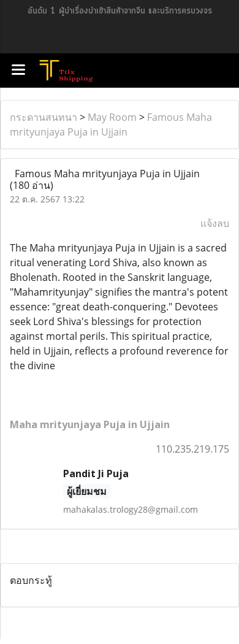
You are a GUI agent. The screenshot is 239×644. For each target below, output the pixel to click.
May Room (112, 117)
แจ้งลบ (215, 223)
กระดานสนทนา (44, 117)
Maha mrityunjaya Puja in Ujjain (90, 424)
